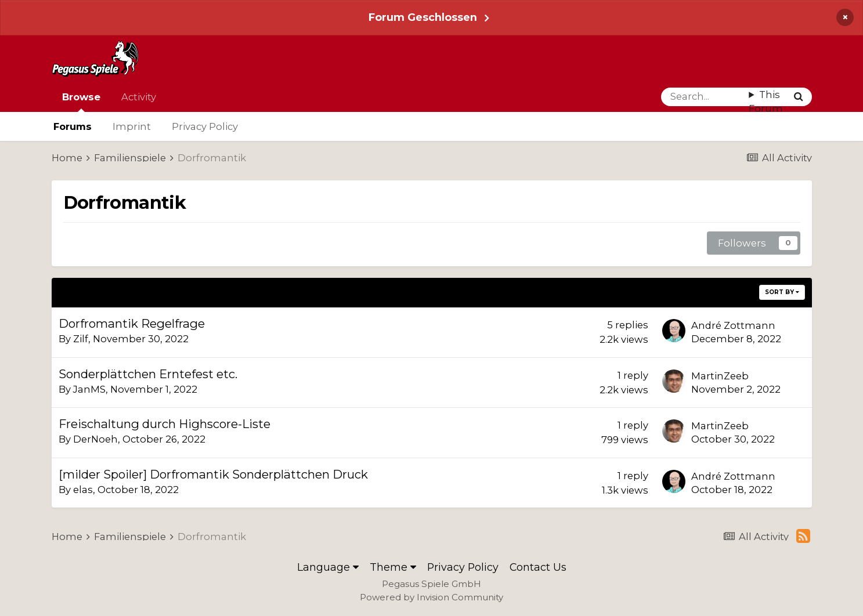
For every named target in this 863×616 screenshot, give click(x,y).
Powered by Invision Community (431, 597)
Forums (73, 126)
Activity (139, 97)
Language (328, 567)
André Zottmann (733, 325)
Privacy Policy (205, 126)
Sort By (782, 292)
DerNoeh (95, 439)
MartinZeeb (720, 376)
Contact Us (538, 567)
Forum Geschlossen (423, 17)
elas (83, 490)
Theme (393, 567)
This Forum (766, 102)
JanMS (89, 389)
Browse (81, 102)
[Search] (705, 97)
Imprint (132, 126)
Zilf (81, 339)
